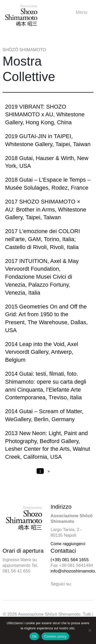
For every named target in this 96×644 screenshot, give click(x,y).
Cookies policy (55, 636)
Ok (34, 636)
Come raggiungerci (68, 544)
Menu (83, 12)
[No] (90, 630)
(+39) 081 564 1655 (70, 560)
